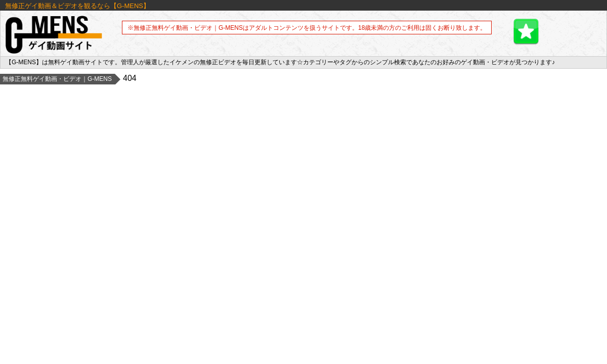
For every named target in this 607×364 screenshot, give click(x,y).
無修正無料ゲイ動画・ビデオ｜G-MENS (57, 79)
